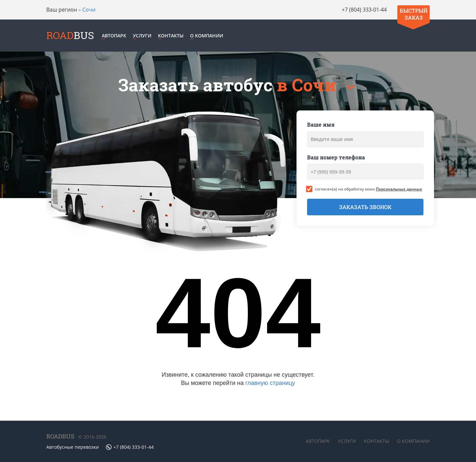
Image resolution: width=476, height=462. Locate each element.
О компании (207, 36)
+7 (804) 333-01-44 (364, 10)
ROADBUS (60, 436)
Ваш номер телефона (336, 157)
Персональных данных (399, 189)
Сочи (89, 10)
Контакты (171, 36)
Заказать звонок (365, 207)
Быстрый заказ (414, 14)
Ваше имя (321, 125)
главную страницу (270, 383)
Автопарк (114, 36)
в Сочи (309, 85)
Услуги (142, 36)
